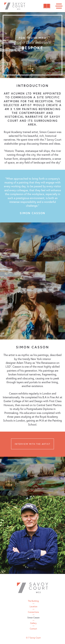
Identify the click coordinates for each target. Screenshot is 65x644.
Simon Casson (33, 618)
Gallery (33, 623)
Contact (33, 629)
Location (33, 607)
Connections (33, 612)
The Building (33, 601)
